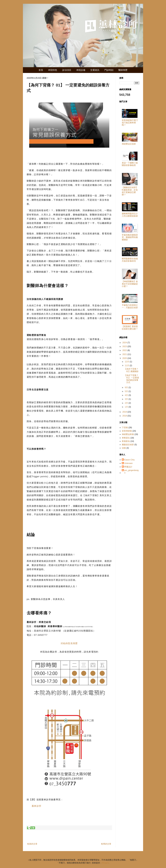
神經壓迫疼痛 (128, 434)
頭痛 (124, 448)
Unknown (129, 463)
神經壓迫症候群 (129, 144)
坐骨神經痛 (127, 431)
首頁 (41, 70)
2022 (125, 350)
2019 (125, 412)
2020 (125, 358)
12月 (127, 362)
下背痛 (125, 428)
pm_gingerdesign (131, 471)
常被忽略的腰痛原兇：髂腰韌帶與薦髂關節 (130, 237)
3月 (127, 399)
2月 (127, 403)
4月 (127, 395)
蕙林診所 (37, 806)
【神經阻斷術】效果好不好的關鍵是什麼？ (130, 284)
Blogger (105, 863)
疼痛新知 (126, 441)
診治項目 (67, 70)
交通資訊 (95, 70)
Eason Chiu (130, 460)
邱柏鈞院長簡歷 (69, 643)
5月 (127, 391)
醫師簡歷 (123, 70)
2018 (125, 416)
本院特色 (53, 70)
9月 (127, 387)
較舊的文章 (106, 844)
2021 (125, 354)
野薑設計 (128, 467)
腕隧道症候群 (128, 445)
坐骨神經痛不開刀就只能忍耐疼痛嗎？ (130, 123)
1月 (127, 407)
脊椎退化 (126, 438)
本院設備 (81, 70)
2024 (125, 343)
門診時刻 (109, 70)
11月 (127, 366)
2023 (125, 346)
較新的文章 (32, 844)
